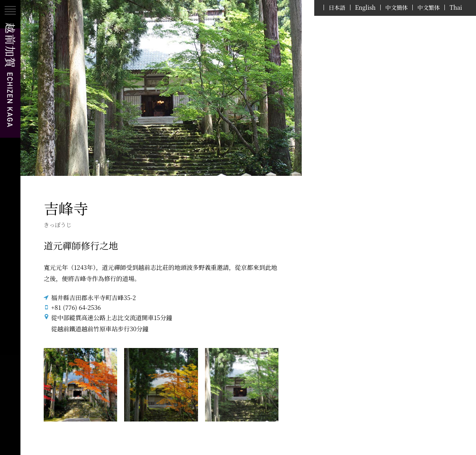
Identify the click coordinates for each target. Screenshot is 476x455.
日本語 (337, 7)
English (365, 7)
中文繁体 (429, 7)
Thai (456, 7)
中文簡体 (397, 7)
